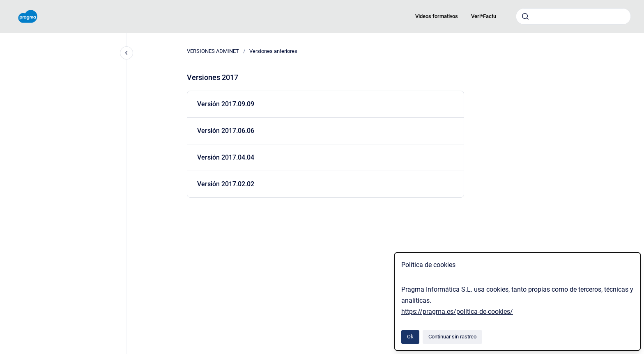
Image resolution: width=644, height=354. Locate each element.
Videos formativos (437, 16)
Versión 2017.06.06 (226, 131)
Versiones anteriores (273, 51)
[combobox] (573, 16)
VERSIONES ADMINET (213, 51)
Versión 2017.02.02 (226, 184)
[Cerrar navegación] (126, 53)
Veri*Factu (484, 16)
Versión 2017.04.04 (226, 157)
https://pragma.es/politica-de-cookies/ (457, 312)
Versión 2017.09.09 (226, 104)
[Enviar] (525, 16)
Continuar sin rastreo (452, 337)
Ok (410, 337)
